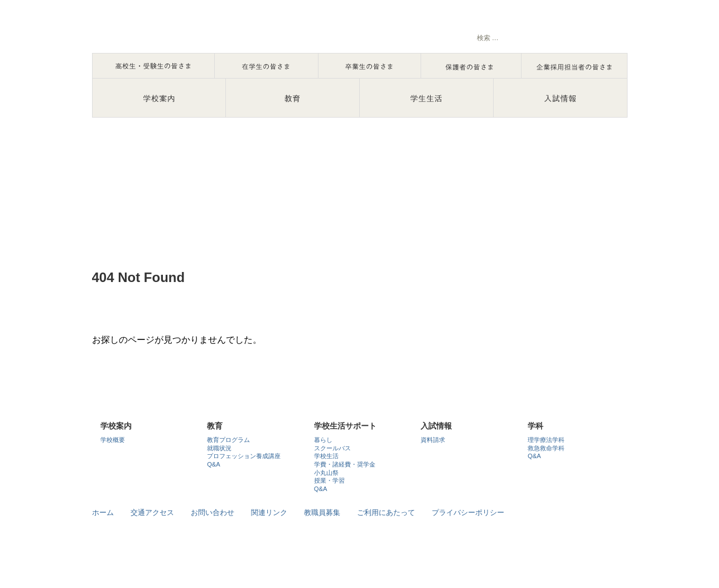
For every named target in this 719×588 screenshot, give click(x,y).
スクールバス (332, 448)
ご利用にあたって (386, 512)
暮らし (323, 440)
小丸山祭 (326, 473)
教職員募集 (322, 512)
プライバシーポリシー (468, 512)
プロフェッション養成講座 (244, 456)
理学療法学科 (546, 440)
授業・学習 (329, 480)
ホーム (103, 512)
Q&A (214, 464)
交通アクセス (152, 512)
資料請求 (433, 440)
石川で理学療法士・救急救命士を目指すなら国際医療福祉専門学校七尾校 (209, 31)
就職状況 (219, 448)
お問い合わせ (213, 512)
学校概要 (113, 440)
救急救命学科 (546, 448)
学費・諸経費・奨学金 (345, 464)
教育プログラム (228, 440)
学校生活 (326, 456)
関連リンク (269, 512)
